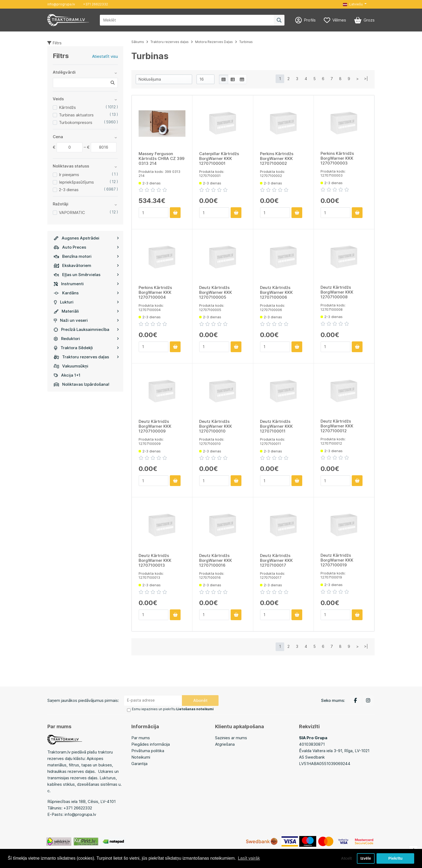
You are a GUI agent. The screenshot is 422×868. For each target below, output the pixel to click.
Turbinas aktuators (76, 115)
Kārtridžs (67, 107)
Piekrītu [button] (395, 858)
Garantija (139, 764)
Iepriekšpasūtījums (76, 182)
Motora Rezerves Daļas (214, 42)
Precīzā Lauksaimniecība (86, 329)
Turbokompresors (76, 122)
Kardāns (86, 293)
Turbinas (246, 42)
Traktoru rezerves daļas (86, 357)
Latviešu (353, 4)
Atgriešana (225, 744)
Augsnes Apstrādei (86, 238)
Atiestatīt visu (105, 56)
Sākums (138, 42)
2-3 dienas (69, 190)
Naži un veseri (86, 320)
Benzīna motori (86, 256)
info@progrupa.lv (61, 4)
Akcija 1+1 (67, 375)
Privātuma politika (148, 751)
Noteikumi (141, 757)
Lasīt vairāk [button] (249, 858)
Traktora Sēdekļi (86, 348)
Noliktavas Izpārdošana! (82, 384)
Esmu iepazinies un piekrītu (173, 709)
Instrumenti (86, 284)
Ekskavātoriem (86, 265)
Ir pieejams (69, 175)
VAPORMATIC (72, 212)
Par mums (141, 738)
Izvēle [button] (366, 858)
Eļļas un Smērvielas (86, 275)
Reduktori (86, 339)
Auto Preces (86, 247)
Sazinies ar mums (231, 738)
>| (366, 79)
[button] (355, 4)
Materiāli (86, 311)
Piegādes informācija (151, 744)
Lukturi (86, 302)
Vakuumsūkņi (71, 366)
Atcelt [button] (346, 858)
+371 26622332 (96, 4)
